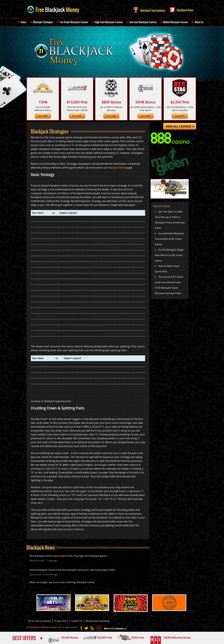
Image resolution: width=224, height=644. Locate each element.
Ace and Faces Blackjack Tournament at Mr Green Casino (169, 239)
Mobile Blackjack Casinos (176, 22)
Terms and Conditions (39, 621)
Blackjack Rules (181, 9)
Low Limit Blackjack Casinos (143, 22)
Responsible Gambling (97, 621)
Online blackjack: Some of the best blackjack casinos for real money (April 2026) (72, 570)
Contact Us (77, 621)
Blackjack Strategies (43, 22)
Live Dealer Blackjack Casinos (74, 22)
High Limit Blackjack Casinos (109, 22)
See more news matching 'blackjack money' (72, 582)
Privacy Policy (61, 621)
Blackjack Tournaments (149, 10)
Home (23, 22)
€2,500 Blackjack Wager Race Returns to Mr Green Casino (169, 255)
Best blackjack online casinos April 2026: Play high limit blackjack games (68, 556)
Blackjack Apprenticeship (58, 401)
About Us (199, 22)
